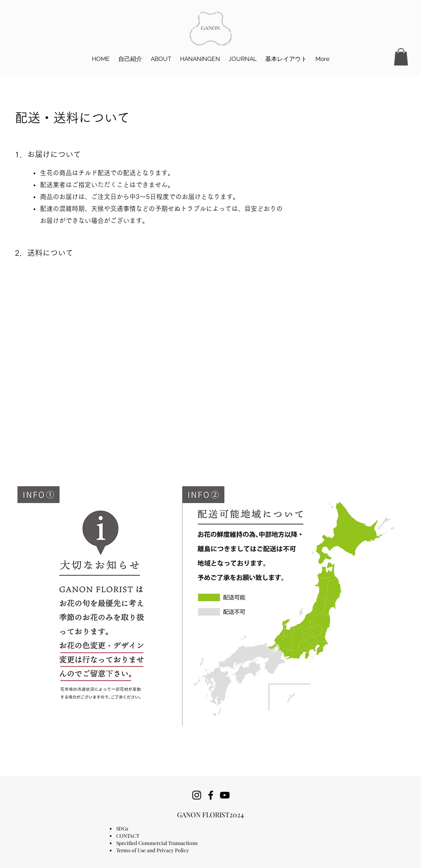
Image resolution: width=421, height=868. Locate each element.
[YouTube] (225, 795)
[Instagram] (197, 795)
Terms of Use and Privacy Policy (153, 850)
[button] (401, 57)
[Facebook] (211, 795)
